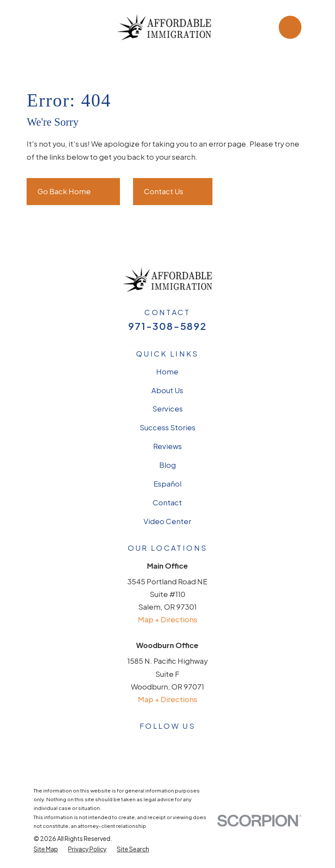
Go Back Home (73, 192)
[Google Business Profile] (121, 743)
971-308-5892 (167, 326)
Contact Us (173, 192)
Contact (167, 503)
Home (167, 372)
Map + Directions (167, 619)
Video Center (167, 521)
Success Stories (167, 427)
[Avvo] (167, 743)
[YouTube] (214, 743)
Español (167, 484)
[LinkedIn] (190, 743)
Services (167, 409)
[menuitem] (46, 849)
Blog (167, 465)
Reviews (167, 446)
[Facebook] (144, 743)
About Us (167, 390)
